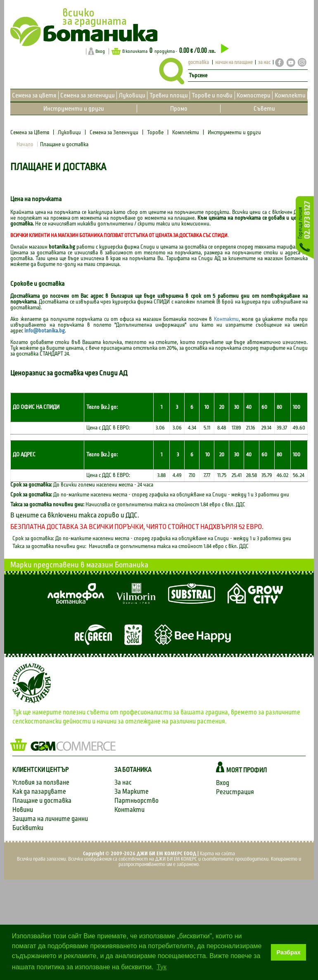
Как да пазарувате (39, 791)
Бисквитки (28, 828)
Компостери (254, 95)
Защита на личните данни (50, 819)
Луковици (132, 95)
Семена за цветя (34, 95)
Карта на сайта (217, 854)
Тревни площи (169, 95)
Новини (23, 810)
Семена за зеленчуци (88, 95)
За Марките (132, 791)
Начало (25, 145)
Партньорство (136, 801)
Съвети (264, 109)
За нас (123, 782)
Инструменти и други (74, 109)
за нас (264, 63)
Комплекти (290, 95)
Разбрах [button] (289, 952)
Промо (179, 109)
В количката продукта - (170, 51)
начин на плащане (234, 63)
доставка (198, 63)
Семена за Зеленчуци (114, 133)
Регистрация (235, 792)
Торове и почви (212, 95)
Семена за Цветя (30, 133)
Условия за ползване (41, 782)
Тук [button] (161, 967)
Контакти (226, 319)
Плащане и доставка (42, 801)
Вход (100, 51)
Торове (155, 133)
